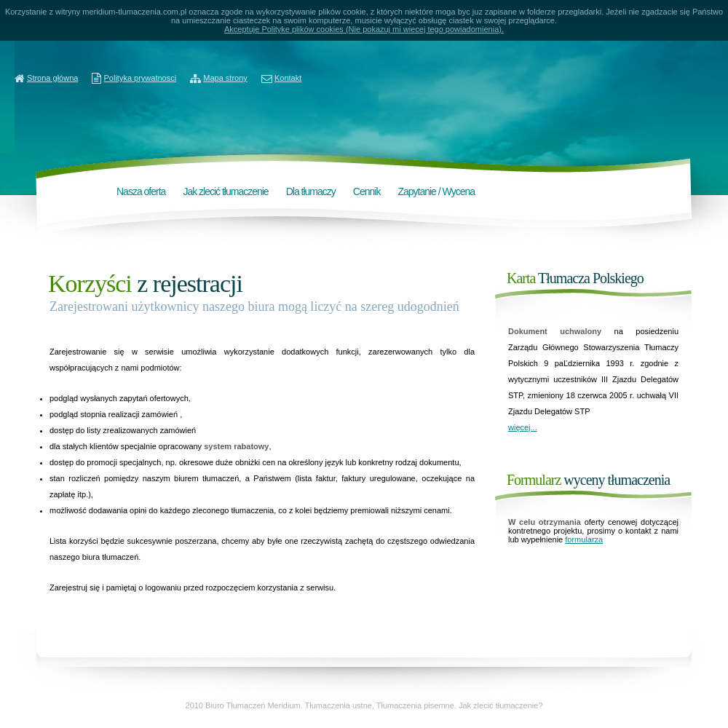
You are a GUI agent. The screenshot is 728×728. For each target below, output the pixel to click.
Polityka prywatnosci (141, 78)
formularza (584, 539)
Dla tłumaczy (311, 191)
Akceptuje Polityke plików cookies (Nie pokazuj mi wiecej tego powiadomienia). (364, 29)
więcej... (523, 427)
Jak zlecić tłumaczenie (225, 191)
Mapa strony (225, 78)
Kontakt (288, 78)
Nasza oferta (141, 191)
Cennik (367, 191)
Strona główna (52, 78)
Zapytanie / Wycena (436, 191)
